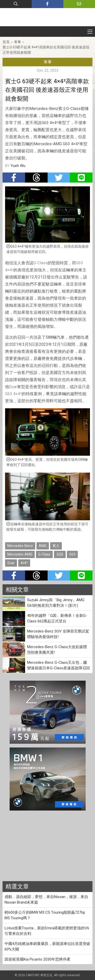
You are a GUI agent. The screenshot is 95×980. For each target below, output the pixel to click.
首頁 (6, 42)
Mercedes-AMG (20, 554)
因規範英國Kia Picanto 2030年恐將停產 (37, 959)
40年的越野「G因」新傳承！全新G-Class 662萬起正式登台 (57, 618)
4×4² (9, 270)
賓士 (56, 546)
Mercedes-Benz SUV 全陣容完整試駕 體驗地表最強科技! (58, 634)
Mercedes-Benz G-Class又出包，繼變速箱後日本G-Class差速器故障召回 (59, 665)
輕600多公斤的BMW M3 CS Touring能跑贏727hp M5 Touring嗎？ (45, 915)
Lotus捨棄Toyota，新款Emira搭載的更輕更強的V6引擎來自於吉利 (47, 931)
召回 (60, 554)
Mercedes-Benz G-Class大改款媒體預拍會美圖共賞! (57, 650)
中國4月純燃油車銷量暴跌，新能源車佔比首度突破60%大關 (47, 947)
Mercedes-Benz (20, 546)
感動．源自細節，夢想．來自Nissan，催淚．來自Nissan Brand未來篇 (46, 900)
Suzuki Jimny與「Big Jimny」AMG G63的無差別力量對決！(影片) (56, 603)
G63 (80, 263)
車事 (17, 42)
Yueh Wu (18, 166)
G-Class (41, 263)
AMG (43, 546)
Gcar (13, 387)
